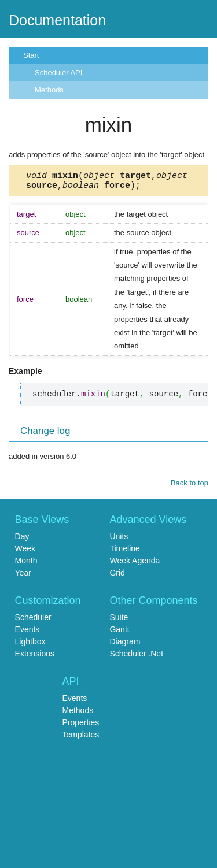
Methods (49, 90)
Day (22, 540)
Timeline (124, 552)
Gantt (119, 633)
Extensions (35, 657)
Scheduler (33, 621)
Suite (119, 621)
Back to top (190, 486)
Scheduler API (58, 73)
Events (27, 633)
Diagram (125, 645)
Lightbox (30, 645)
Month (26, 564)
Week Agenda (135, 564)
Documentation (57, 20)
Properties (81, 726)
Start (31, 55)
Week (25, 552)
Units (119, 540)
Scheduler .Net (136, 657)
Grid (117, 576)
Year (23, 576)
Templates (81, 738)
